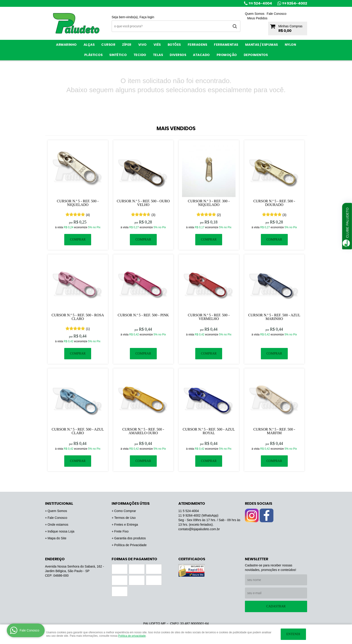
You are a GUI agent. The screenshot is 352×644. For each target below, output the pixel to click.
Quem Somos (255, 14)
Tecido (140, 55)
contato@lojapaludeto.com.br (199, 529)
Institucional (59, 504)
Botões (174, 45)
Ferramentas (226, 45)
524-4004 (260, 3)
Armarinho (66, 45)
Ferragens (198, 45)
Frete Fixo (121, 531)
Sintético (118, 55)
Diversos (178, 55)
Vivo (143, 45)
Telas (158, 55)
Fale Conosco (277, 14)
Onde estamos (58, 525)
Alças (89, 45)
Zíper (127, 45)
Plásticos (94, 55)
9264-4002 (295, 3)
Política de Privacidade (130, 545)
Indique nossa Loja (61, 531)
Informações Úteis (131, 504)
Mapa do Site (57, 538)
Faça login (147, 17)
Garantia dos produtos (130, 538)
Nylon (290, 45)
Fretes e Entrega (126, 525)
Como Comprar (125, 511)
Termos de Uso (125, 518)
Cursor (108, 45)
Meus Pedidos (257, 18)
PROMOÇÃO (227, 55)
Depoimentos (256, 55)
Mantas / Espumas (262, 45)
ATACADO (201, 55)
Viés (157, 45)
